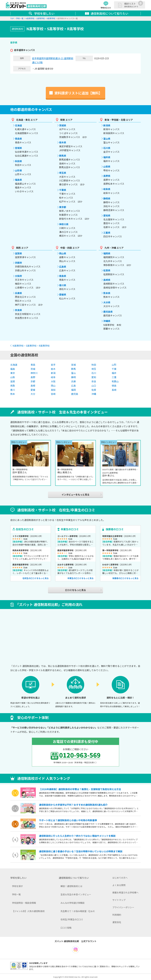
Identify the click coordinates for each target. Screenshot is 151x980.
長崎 (114, 390)
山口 (94, 386)
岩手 (53, 365)
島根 (33, 386)
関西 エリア (22, 248)
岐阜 (53, 377)
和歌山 (115, 381)
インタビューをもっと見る (75, 495)
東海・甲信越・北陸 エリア (119, 120)
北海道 (14, 365)
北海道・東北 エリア (27, 120)
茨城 (33, 369)
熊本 (13, 394)
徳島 (114, 386)
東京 (13, 373)
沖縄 (94, 394)
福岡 (73, 390)
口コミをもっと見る (75, 590)
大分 (33, 394)
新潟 (53, 373)
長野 (33, 377)
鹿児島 (75, 394)
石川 (94, 373)
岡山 (53, 386)
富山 (73, 373)
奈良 (94, 381)
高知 (53, 390)
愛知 (94, 377)
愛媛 (33, 390)
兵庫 (73, 381)
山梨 (13, 377)
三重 (114, 377)
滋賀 (13, 381)
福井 (114, 373)
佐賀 (94, 390)
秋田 (94, 365)
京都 (33, 381)
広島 (73, 386)
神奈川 (34, 373)
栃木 (53, 369)
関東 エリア (66, 120)
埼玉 (94, 369)
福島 (13, 369)
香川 (13, 390)
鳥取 (13, 386)
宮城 (73, 365)
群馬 (73, 369)
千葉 (114, 369)
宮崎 (53, 394)
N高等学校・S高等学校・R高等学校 (31, 346)
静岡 (73, 377)
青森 (33, 365)
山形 (114, 365)
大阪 (53, 381)
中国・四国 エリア (70, 248)
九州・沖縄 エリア (114, 248)
